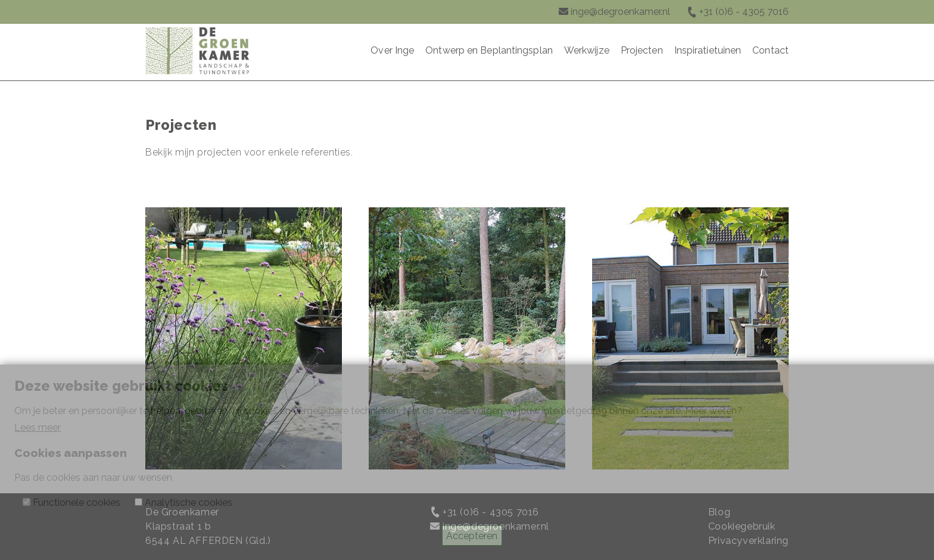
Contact (770, 50)
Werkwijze (587, 50)
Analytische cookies (189, 503)
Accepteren (472, 536)
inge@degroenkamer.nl (620, 12)
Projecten (642, 50)
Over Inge (392, 50)
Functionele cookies (77, 503)
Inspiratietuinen (708, 50)
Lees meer (38, 427)
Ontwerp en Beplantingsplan (489, 50)
